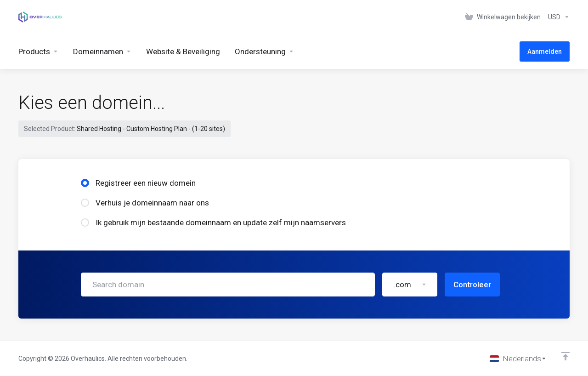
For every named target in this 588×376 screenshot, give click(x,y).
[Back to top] (565, 356)
